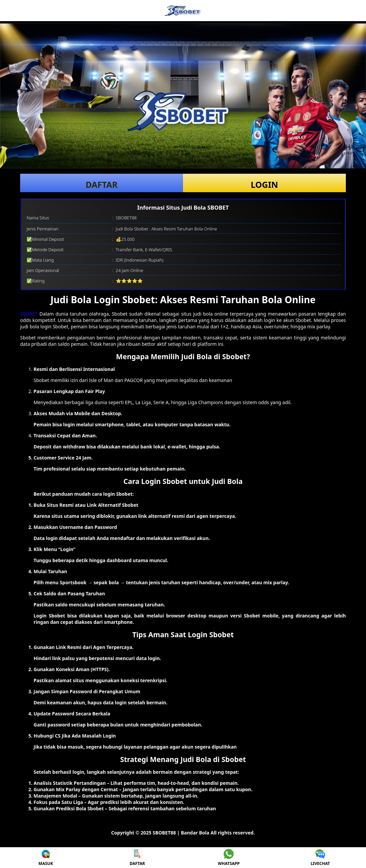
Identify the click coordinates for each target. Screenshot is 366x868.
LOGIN (264, 184)
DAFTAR (102, 184)
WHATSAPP (229, 858)
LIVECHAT (320, 858)
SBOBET (29, 314)
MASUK (46, 858)
